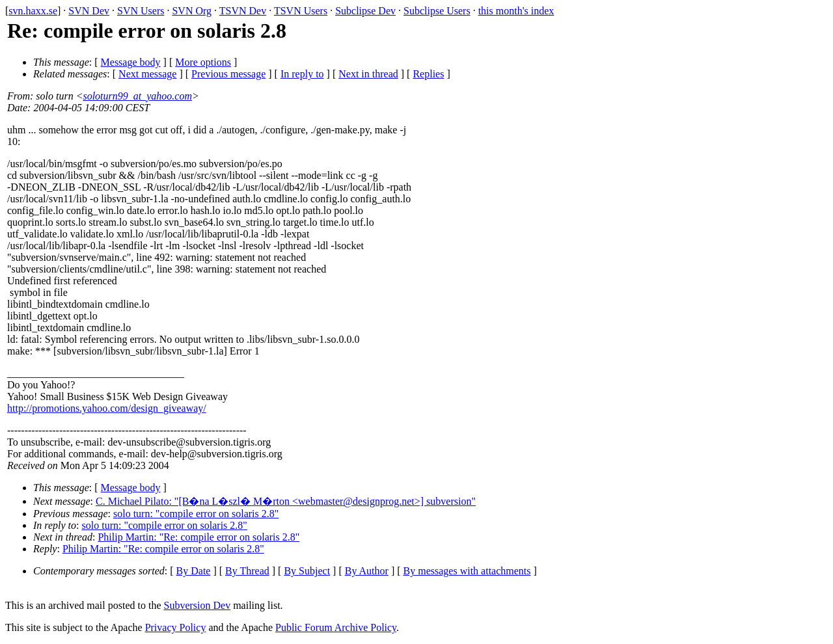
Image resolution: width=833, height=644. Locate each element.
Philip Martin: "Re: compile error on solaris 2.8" (198, 537)
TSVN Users (301, 11)
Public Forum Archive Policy (336, 627)
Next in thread (368, 74)
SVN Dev (89, 11)
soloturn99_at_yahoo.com (137, 96)
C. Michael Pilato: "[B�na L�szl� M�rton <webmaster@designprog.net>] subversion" (286, 501)
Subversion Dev (198, 605)
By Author (367, 571)
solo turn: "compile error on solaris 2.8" (196, 514)
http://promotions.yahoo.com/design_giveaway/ (107, 408)
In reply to (302, 74)
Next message (147, 74)
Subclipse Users (437, 11)
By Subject (307, 571)
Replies (428, 74)
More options (203, 62)
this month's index (516, 11)
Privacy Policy (176, 627)
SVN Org (192, 11)
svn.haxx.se (33, 11)
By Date (194, 571)
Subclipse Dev (365, 11)
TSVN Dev (243, 11)
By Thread (247, 571)
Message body (131, 62)
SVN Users (141, 11)
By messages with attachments (467, 571)
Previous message (228, 74)
